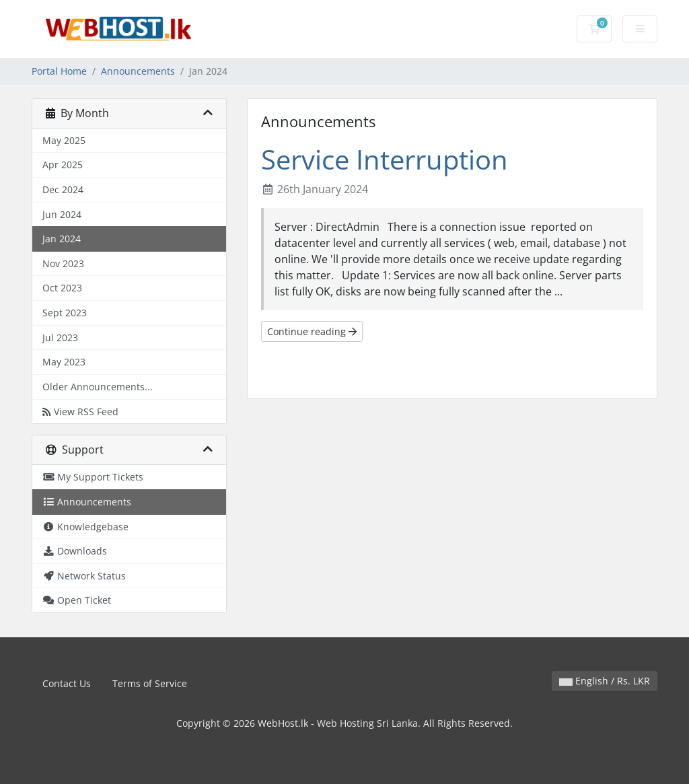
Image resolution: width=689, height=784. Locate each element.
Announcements (138, 71)
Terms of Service (150, 683)
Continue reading (312, 331)
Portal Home (59, 71)
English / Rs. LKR (605, 681)
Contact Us (67, 683)
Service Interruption (385, 159)
